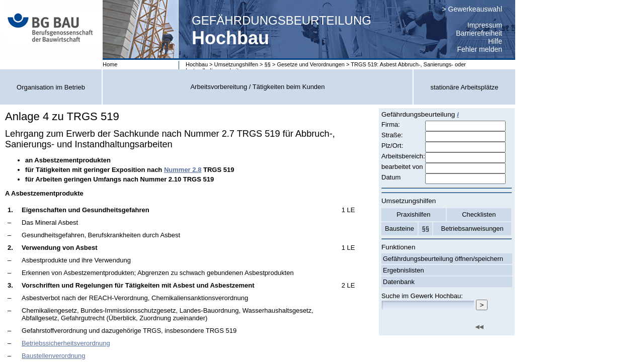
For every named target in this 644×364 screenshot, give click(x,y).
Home (110, 64)
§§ (268, 64)
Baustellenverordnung (53, 356)
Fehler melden (480, 49)
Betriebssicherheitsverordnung (66, 343)
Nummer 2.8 (183, 170)
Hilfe (495, 41)
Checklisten (479, 214)
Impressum (485, 25)
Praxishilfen (413, 214)
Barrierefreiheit (479, 33)
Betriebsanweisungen (472, 229)
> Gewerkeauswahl (472, 9)
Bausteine (399, 229)
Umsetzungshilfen (236, 64)
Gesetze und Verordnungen (311, 64)
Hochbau (197, 64)
